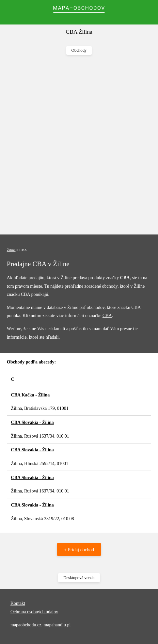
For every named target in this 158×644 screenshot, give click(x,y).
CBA (107, 316)
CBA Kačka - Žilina (31, 395)
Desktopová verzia (79, 578)
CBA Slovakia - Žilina (32, 422)
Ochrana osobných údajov (34, 612)
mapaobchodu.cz (26, 625)
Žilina (11, 250)
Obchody (79, 50)
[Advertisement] (79, 145)
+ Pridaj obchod (79, 550)
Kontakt (18, 603)
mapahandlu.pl (57, 625)
